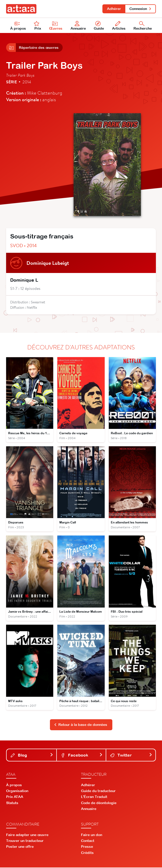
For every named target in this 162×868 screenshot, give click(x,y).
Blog (32, 756)
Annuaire (78, 26)
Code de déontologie (99, 803)
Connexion (140, 9)
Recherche (143, 26)
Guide (99, 26)
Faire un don (92, 835)
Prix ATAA (15, 797)
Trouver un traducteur (25, 841)
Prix (37, 26)
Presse (87, 847)
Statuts (12, 803)
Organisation (17, 791)
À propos (18, 26)
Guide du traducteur (98, 791)
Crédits (87, 853)
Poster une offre (20, 847)
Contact (88, 841)
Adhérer (114, 9)
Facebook (82, 756)
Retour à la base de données (81, 725)
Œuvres (56, 26)
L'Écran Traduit (94, 797)
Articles (119, 26)
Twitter (131, 756)
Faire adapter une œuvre (27, 835)
